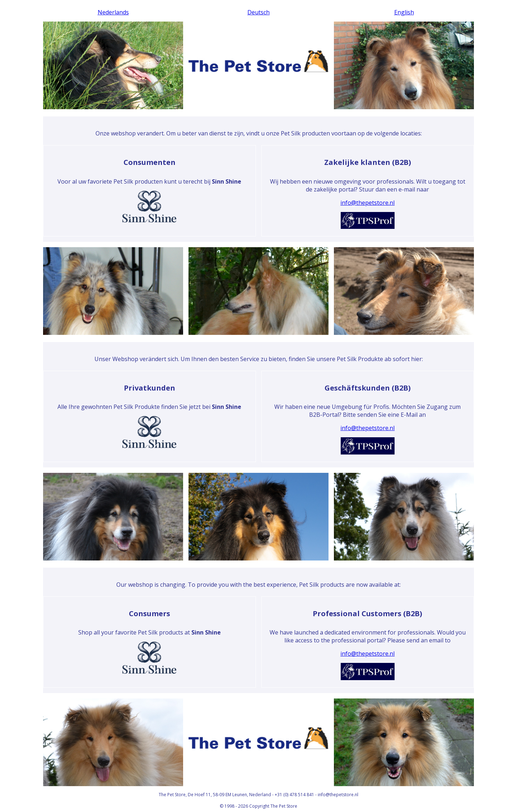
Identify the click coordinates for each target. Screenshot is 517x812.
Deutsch (258, 12)
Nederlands (113, 12)
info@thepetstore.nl (367, 203)
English (404, 12)
